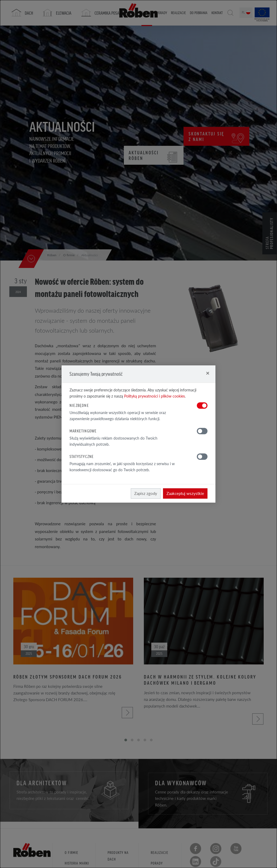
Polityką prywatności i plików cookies (154, 396)
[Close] (208, 373)
